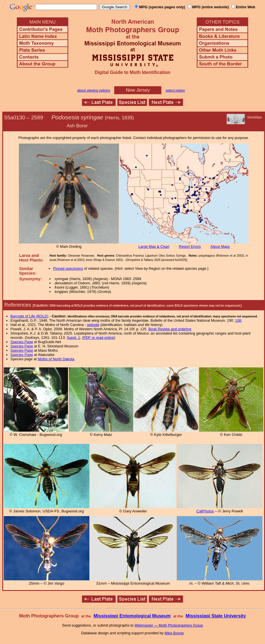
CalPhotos (205, 511)
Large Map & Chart (154, 246)
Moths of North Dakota (56, 359)
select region (175, 90)
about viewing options (94, 90)
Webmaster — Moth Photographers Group (169, 625)
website (93, 325)
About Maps (220, 246)
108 (238, 320)
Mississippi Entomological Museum (132, 616)
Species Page (22, 342)
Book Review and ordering (170, 329)
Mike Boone (174, 633)
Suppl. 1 (74, 338)
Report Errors (190, 246)
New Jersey (138, 90)
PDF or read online (99, 338)
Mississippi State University (216, 616)
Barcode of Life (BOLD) (30, 316)
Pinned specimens (68, 268)
